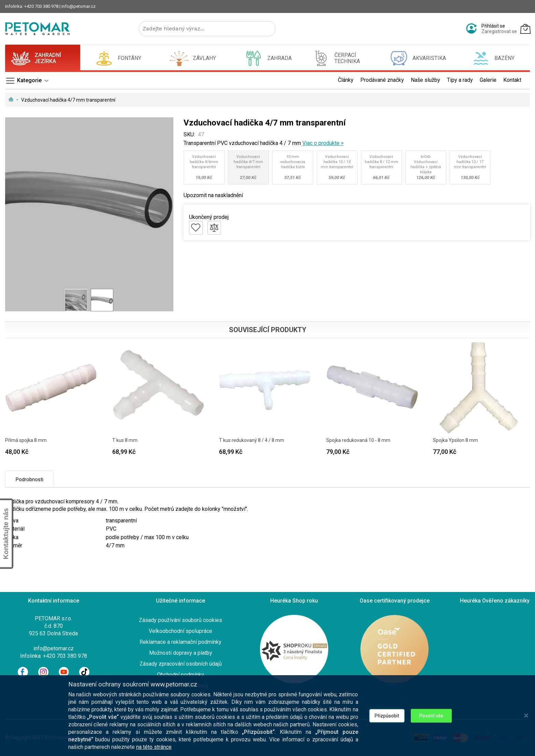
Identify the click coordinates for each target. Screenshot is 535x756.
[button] (76, 300)
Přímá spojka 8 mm (26, 440)
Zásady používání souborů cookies (180, 620)
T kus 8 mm (125, 440)
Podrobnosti (30, 479)
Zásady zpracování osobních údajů (181, 664)
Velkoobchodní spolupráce (180, 631)
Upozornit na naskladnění (213, 195)
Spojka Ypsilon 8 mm (456, 440)
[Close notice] (526, 719)
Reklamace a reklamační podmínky (180, 642)
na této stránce (154, 751)
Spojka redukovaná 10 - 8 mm (358, 440)
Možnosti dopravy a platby (181, 653)
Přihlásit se (493, 26)
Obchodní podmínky (180, 675)
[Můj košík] (525, 29)
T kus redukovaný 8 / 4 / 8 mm (252, 440)
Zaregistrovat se (499, 31)
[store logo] (37, 29)
